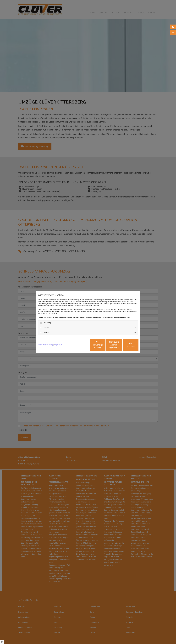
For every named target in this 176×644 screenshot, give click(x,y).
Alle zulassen (127, 345)
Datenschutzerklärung (45, 345)
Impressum (58, 345)
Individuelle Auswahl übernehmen (104, 345)
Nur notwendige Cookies (81, 345)
